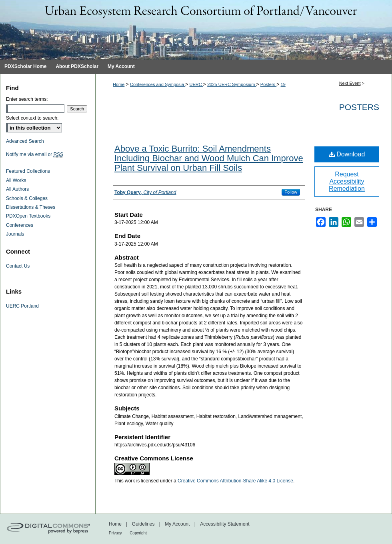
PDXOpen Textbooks (28, 216)
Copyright (138, 533)
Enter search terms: (27, 99)
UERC (196, 84)
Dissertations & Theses (31, 207)
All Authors (17, 189)
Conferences (20, 225)
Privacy (115, 533)
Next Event (350, 83)
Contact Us (18, 266)
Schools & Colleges (27, 198)
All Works (16, 180)
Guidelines (143, 524)
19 (283, 84)
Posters (268, 84)
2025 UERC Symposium (232, 84)
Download (347, 154)
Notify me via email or (35, 154)
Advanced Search (25, 141)
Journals (15, 234)
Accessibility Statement (225, 524)
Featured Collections (28, 171)
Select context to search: (32, 118)
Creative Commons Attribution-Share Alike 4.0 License (235, 481)
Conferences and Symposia (158, 84)
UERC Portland (22, 306)
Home (119, 84)
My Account (177, 524)
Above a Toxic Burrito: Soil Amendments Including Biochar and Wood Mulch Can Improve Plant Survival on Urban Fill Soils (209, 158)
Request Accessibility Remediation (347, 181)
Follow (291, 192)
